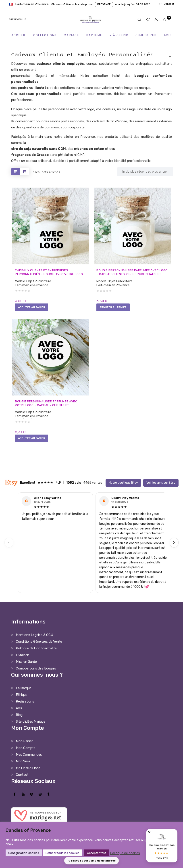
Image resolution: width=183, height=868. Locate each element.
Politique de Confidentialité (36, 653)
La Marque (24, 692)
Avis (168, 35)
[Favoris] (148, 19)
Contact (22, 779)
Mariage (72, 35)
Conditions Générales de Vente (39, 646)
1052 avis (74, 487)
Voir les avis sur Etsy (161, 487)
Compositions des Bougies (36, 673)
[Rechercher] (139, 19)
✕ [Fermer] (149, 832)
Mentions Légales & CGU (34, 639)
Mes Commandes (29, 759)
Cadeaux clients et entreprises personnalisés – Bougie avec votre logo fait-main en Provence (49, 273)
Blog (19, 719)
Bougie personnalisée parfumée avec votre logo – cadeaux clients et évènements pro (49, 406)
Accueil (19, 35)
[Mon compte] (156, 19)
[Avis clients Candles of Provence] (162, 846)
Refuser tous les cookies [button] (62, 853)
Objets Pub (146, 35)
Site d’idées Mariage (31, 726)
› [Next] (174, 547)
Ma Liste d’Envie (28, 772)
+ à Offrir (119, 35)
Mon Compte (26, 752)
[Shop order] (145, 172)
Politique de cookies (125, 853)
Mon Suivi (23, 766)
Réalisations (25, 706)
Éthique (22, 699)
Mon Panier (24, 745)
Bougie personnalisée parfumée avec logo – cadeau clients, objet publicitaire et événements (130, 273)
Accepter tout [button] (97, 853)
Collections (45, 35)
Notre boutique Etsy (123, 487)
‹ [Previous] (9, 547)
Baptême (94, 35)
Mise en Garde (26, 666)
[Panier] (166, 19)
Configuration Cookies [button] (24, 853)
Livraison (23, 659)
